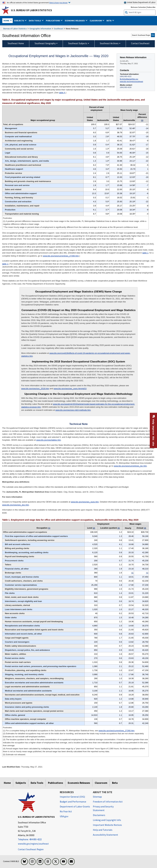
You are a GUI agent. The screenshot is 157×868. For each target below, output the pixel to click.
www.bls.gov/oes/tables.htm (48, 440)
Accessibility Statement (105, 835)
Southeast (58, 29)
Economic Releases (79, 783)
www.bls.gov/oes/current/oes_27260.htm (61, 256)
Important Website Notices (107, 825)
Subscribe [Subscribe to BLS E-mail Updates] (151, 7)
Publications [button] (53, 21)
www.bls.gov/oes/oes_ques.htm (85, 502)
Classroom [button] (96, 21)
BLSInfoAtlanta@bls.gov (129, 79)
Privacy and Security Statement (103, 808)
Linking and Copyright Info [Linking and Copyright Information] (107, 820)
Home (7, 783)
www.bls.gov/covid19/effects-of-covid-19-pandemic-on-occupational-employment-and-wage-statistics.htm (76, 355)
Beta (115, 783)
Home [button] (7, 21)
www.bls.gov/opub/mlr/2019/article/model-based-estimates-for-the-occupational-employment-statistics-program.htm (78, 406)
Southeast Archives (109, 43)
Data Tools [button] (35, 21)
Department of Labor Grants (75, 806)
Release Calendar (138, 7)
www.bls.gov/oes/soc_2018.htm (35, 389)
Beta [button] (109, 21)
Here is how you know (58, 2)
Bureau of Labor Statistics (15, 29)
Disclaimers (99, 815)
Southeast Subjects (78, 43)
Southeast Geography (45, 43)
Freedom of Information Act (108, 802)
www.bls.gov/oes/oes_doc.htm (16, 505)
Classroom (101, 783)
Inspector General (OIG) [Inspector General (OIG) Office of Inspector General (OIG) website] (72, 797)
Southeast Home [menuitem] (16, 43)
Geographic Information (40, 29)
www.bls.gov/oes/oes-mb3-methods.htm (73, 410)
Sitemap (97, 797)
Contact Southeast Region (31, 849)
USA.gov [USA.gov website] (64, 816)
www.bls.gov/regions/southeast (131, 81)
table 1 (145, 253)
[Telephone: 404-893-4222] (37, 840)
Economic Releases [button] (75, 21)
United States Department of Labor (140, 3)
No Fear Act (66, 811)
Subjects (21, 783)
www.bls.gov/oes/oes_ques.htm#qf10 (70, 389)
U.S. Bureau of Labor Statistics (32, 10)
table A (62, 93)
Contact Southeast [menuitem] (140, 43)
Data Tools (37, 783)
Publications (56, 783)
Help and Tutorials (103, 830)
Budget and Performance (73, 802)
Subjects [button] (19, 21)
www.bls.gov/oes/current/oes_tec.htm (130, 466)
